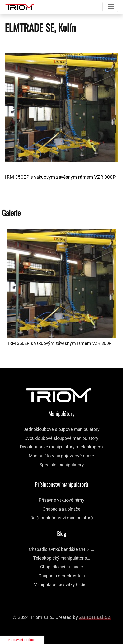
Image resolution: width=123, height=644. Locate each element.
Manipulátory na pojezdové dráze (61, 456)
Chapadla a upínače (61, 509)
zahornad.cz (95, 617)
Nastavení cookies (22, 640)
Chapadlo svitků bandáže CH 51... (61, 549)
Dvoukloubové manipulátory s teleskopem (61, 447)
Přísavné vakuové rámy (62, 500)
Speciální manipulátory (62, 465)
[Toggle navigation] (110, 7)
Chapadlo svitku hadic (62, 567)
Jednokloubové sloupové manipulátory (61, 429)
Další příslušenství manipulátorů (62, 518)
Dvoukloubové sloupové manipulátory (61, 438)
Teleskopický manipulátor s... (62, 558)
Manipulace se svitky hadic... (62, 584)
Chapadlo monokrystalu (62, 576)
